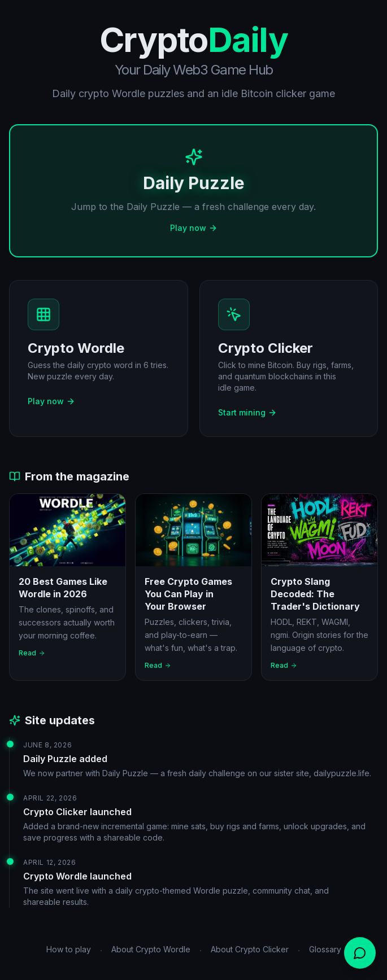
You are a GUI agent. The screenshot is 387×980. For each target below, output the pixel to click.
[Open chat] (360, 953)
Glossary (325, 949)
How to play (69, 949)
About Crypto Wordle (151, 949)
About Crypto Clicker (250, 949)
